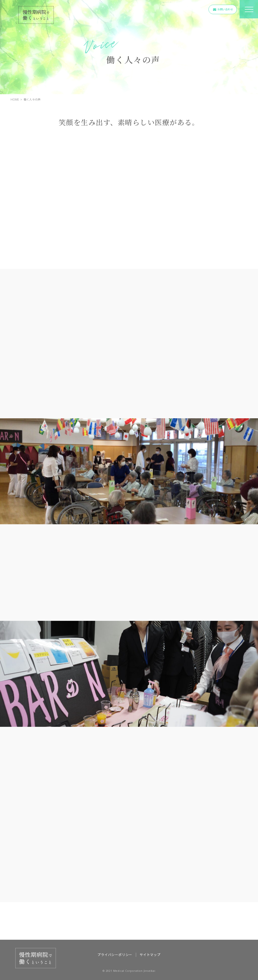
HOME (15, 100)
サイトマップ (150, 955)
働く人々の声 (32, 100)
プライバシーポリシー (115, 955)
